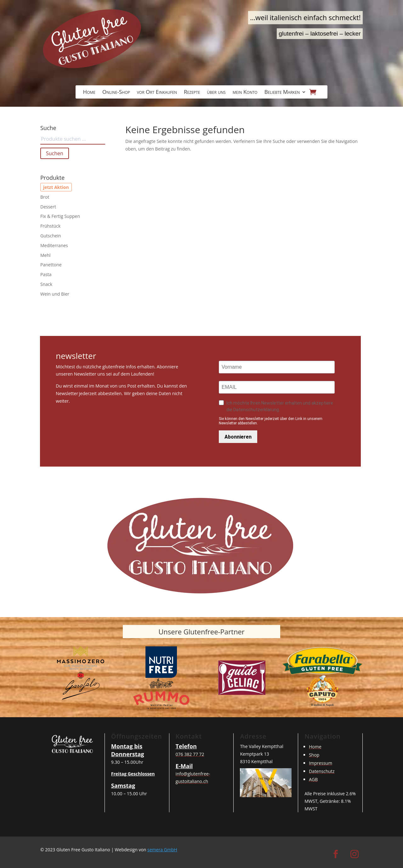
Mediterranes (54, 245)
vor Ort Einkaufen (157, 93)
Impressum (321, 763)
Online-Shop (116, 93)
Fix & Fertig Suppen (60, 216)
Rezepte (192, 93)
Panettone (51, 265)
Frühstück (50, 226)
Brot (45, 197)
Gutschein (51, 236)
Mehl (45, 255)
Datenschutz (322, 771)
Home (89, 93)
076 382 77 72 (190, 754)
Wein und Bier (55, 294)
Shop (314, 755)
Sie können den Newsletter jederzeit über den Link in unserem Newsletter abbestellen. (271, 421)
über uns (216, 93)
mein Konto (245, 93)
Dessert (48, 207)
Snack (46, 284)
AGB (313, 779)
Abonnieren (238, 437)
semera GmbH (162, 850)
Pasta (46, 274)
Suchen (55, 153)
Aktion (62, 187)
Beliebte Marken (282, 93)
